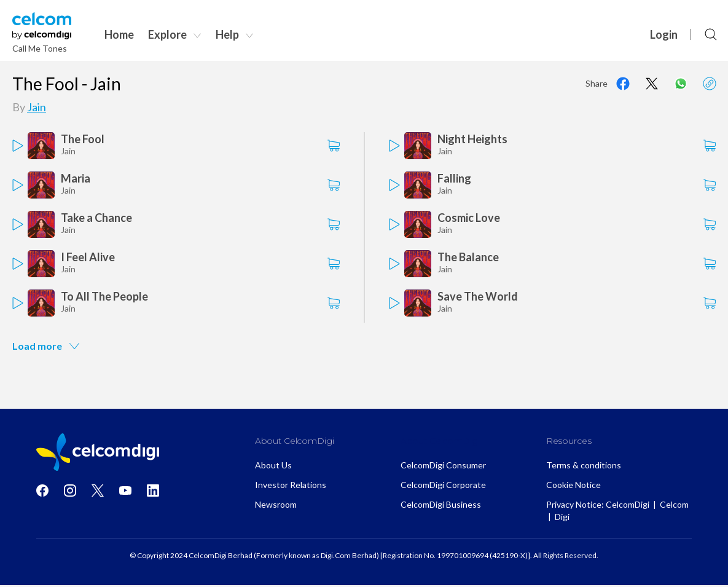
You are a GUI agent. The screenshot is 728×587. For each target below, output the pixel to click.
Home (119, 34)
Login (664, 34)
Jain (37, 107)
